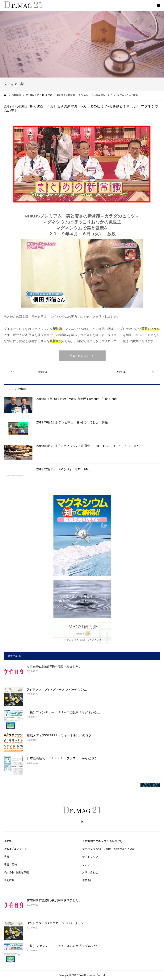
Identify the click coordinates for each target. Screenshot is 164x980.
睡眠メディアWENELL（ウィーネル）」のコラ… (61, 735)
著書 (6, 857)
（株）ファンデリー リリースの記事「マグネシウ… (63, 712)
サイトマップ (90, 857)
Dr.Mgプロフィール (15, 849)
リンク (86, 864)
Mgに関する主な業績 (16, 872)
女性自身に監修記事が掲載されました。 (54, 667)
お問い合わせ (90, 872)
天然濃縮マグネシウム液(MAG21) (102, 841)
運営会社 (87, 880)
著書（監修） (12, 864)
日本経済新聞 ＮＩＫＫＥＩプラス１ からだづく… (63, 758)
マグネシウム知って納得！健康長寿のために (109, 849)
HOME (8, 841)
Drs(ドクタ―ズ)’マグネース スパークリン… (57, 690)
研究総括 (9, 880)
